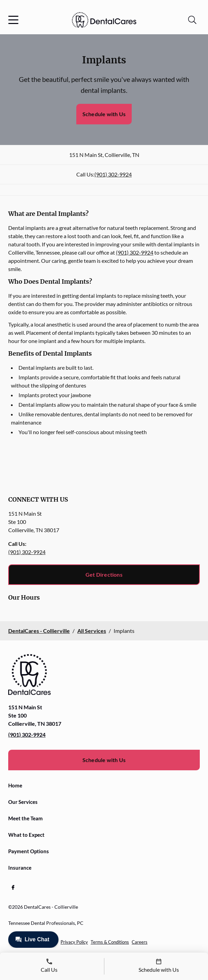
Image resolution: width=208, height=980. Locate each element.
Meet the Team (25, 818)
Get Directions (104, 574)
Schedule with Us (104, 114)
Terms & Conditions (110, 942)
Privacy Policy (74, 942)
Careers (140, 942)
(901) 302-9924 (113, 174)
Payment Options (29, 851)
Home (15, 785)
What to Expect (26, 835)
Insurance (20, 868)
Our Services (23, 802)
